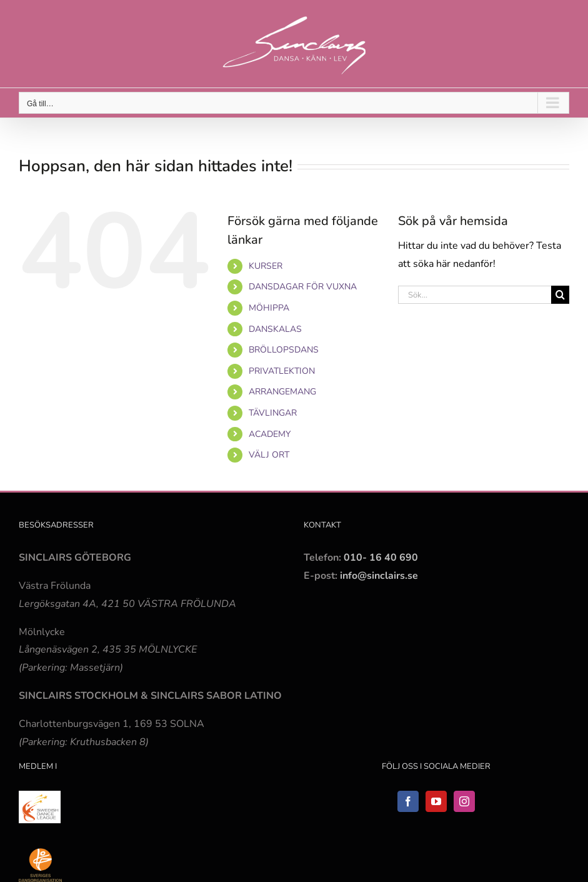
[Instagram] (464, 801)
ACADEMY (270, 434)
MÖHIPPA (269, 308)
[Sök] (560, 295)
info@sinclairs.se (378, 576)
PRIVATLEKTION (282, 371)
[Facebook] (408, 801)
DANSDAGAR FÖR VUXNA (303, 287)
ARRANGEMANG (282, 392)
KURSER (266, 266)
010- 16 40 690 (381, 558)
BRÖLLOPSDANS (284, 350)
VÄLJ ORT (269, 455)
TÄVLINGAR (273, 413)
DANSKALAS (275, 329)
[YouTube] (436, 801)
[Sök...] (475, 295)
